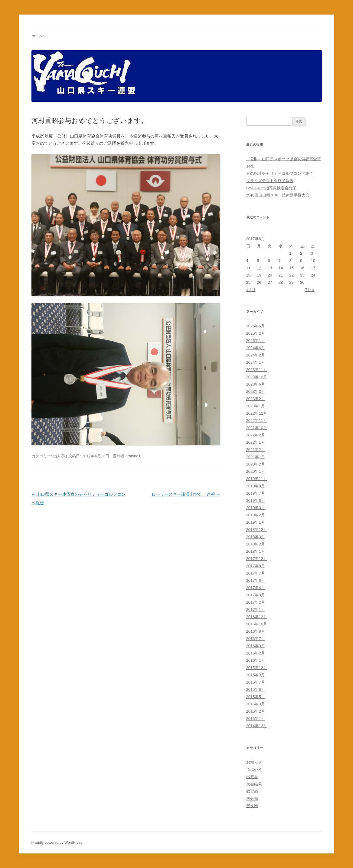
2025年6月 (256, 326)
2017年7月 (256, 573)
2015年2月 (256, 711)
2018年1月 (256, 551)
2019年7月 (256, 493)
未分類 (252, 798)
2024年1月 (256, 362)
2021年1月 (256, 457)
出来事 (59, 456)
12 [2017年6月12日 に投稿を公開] (259, 268)
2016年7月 (256, 639)
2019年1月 (256, 522)
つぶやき (254, 769)
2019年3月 (256, 508)
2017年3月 (256, 595)
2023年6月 (256, 384)
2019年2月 (256, 515)
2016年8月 (256, 631)
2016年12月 (257, 617)
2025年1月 (256, 341)
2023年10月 (257, 377)
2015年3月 (256, 704)
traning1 (134, 456)
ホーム (37, 36)
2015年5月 (256, 697)
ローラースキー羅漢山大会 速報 (186, 494)
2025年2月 (256, 333)
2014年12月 (257, 726)
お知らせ (254, 762)
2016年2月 (256, 653)
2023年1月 (256, 406)
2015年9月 (256, 675)
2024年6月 (256, 348)
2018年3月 (256, 537)
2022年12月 (257, 413)
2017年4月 (256, 588)
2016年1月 (256, 660)
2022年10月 (257, 428)
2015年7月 (256, 682)
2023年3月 (256, 391)
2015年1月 (256, 719)
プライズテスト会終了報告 (270, 181)
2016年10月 (257, 624)
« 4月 (251, 290)
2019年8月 (256, 486)
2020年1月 (256, 471)
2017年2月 (256, 602)
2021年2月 (256, 450)
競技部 (252, 806)
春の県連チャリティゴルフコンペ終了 (280, 173)
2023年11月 (257, 370)
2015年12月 (257, 668)
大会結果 (254, 784)
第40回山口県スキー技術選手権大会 (278, 195)
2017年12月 (257, 559)
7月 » (310, 290)
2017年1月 (256, 610)
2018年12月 (257, 530)
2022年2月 (256, 435)
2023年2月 (256, 399)
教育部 (252, 791)
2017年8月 (256, 566)
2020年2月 (256, 464)
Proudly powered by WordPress (57, 843)
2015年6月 (256, 689)
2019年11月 (257, 479)
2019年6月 (256, 500)
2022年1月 (256, 442)
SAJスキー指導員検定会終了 (271, 188)
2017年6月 (256, 580)
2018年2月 (256, 544)
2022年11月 (257, 421)
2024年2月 (256, 355)
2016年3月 (256, 646)
